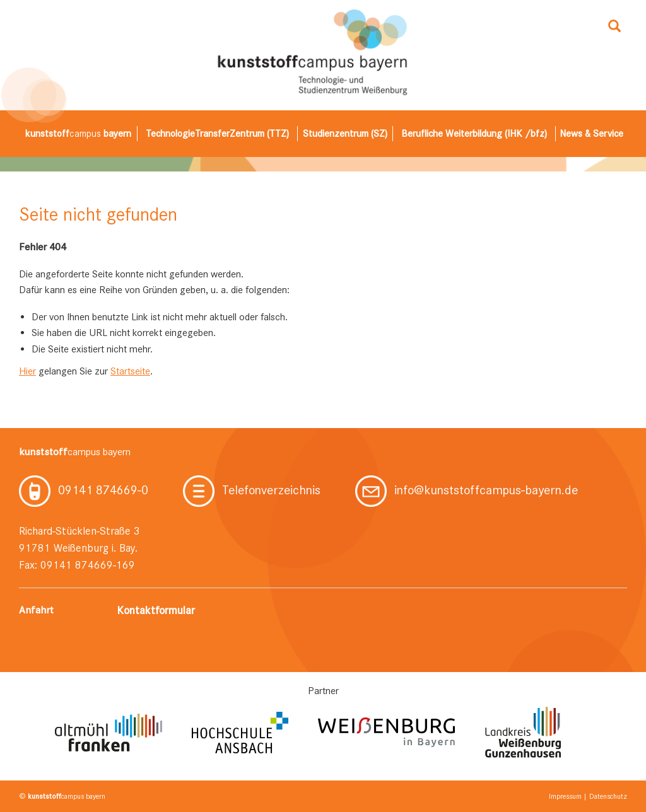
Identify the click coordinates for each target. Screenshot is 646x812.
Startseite (130, 371)
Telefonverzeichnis (252, 490)
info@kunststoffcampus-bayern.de (467, 490)
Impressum (565, 796)
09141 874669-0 (84, 490)
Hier (27, 371)
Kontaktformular (156, 610)
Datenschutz (608, 796)
